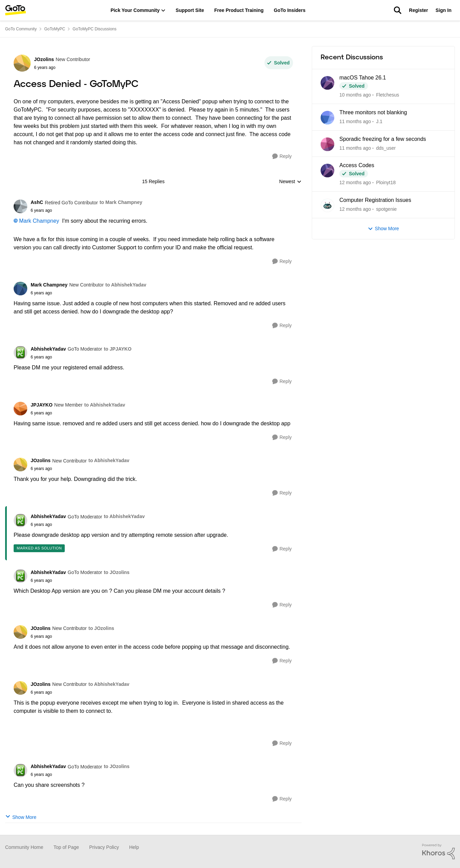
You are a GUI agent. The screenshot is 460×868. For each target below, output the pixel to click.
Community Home (24, 847)
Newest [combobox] (290, 182)
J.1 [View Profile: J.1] (379, 121)
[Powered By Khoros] (439, 852)
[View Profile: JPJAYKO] (20, 409)
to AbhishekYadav (126, 285)
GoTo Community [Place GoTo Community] (21, 29)
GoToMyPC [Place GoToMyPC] (55, 29)
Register (418, 10)
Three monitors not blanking (373, 112)
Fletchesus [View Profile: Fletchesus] (388, 95)
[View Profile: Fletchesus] (327, 83)
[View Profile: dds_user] (327, 144)
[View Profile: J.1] (327, 118)
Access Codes (357, 165)
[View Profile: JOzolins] (22, 63)
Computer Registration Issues (375, 200)
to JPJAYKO (118, 349)
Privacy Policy (104, 847)
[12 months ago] (355, 183)
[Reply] (282, 156)
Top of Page (66, 847)
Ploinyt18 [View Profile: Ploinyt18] (386, 182)
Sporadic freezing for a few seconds (383, 139)
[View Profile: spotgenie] (327, 205)
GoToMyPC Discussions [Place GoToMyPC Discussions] (95, 29)
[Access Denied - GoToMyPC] (86, 210)
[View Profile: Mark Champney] (20, 289)
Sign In (443, 10)
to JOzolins (117, 572)
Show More (21, 817)
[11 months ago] (355, 122)
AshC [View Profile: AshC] (37, 202)
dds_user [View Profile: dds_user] (386, 148)
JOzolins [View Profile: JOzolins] (44, 59)
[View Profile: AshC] (20, 206)
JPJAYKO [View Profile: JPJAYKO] (42, 405)
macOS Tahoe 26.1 (363, 78)
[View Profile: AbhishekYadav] (20, 353)
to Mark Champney (121, 202)
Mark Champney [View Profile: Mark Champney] (49, 285)
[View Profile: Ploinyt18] (327, 171)
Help (134, 847)
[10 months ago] (355, 95)
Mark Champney (39, 221)
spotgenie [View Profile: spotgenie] (387, 209)
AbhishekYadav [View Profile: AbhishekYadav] (48, 349)
